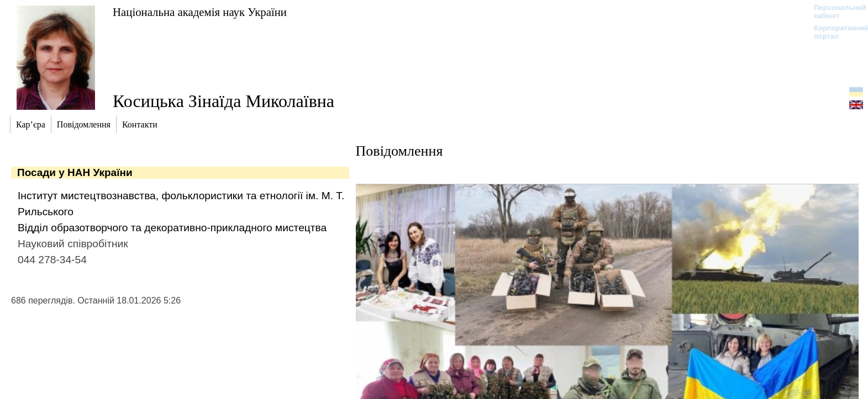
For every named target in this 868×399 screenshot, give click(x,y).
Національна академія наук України (200, 12)
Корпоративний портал (835, 32)
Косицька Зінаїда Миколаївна (223, 101)
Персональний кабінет (835, 12)
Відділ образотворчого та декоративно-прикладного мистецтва (172, 228)
